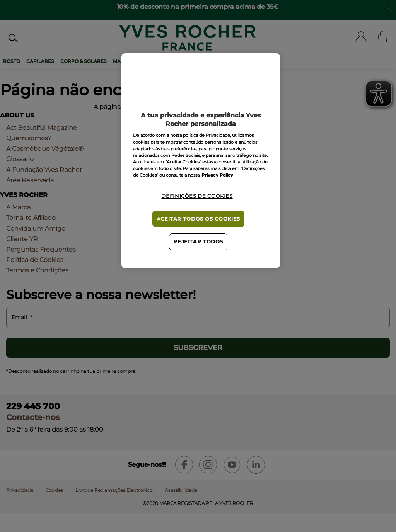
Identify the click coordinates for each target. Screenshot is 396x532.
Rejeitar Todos (198, 242)
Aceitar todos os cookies (198, 219)
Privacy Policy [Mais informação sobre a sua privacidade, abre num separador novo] (217, 175)
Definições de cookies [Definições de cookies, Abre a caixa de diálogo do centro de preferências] (197, 196)
